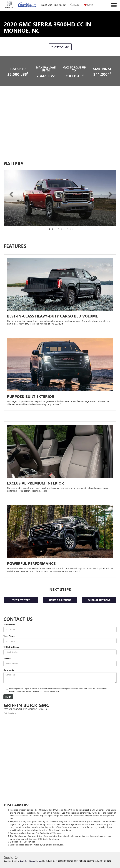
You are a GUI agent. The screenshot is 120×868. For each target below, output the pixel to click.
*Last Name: (9, 636)
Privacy (39, 861)
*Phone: (7, 659)
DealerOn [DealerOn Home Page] (24, 861)
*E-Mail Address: (11, 647)
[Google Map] (60, 754)
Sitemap (32, 861)
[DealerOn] (12, 857)
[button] (9, 194)
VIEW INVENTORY (60, 47)
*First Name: (9, 624)
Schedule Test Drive (99, 600)
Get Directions (10, 713)
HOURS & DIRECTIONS (60, 600)
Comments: (9, 670)
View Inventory (21, 600)
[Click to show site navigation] (114, 5)
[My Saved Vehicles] (88, 5)
